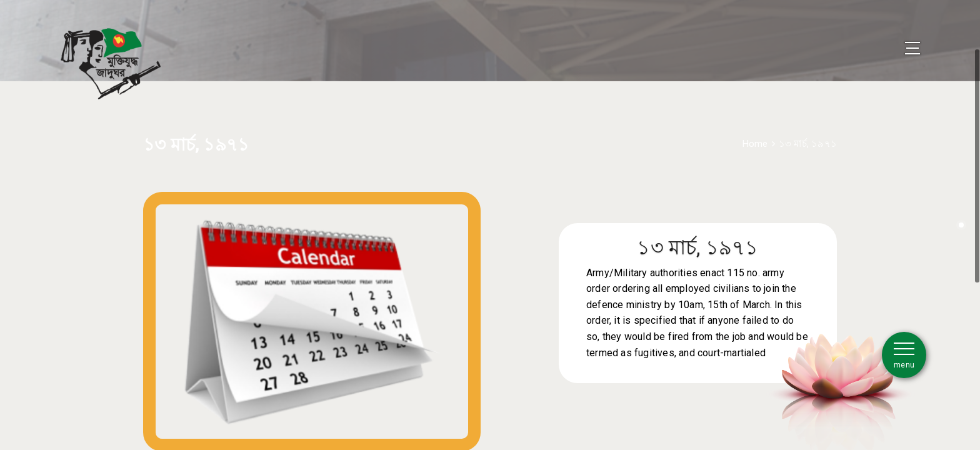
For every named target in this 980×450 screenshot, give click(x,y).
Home (755, 127)
